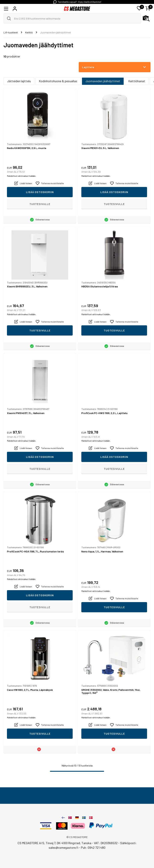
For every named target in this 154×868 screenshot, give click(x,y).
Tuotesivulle (40, 204)
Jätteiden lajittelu (19, 81)
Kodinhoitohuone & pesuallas (58, 81)
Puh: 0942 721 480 (93, 848)
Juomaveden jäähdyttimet (103, 81)
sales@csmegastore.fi (63, 848)
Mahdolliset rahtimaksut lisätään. (21, 176)
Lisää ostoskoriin (40, 192)
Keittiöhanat (137, 81)
